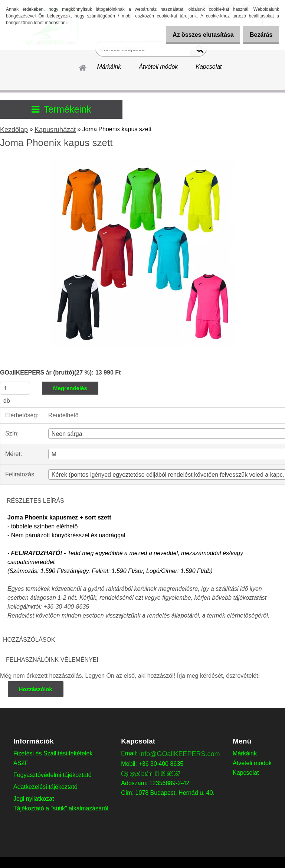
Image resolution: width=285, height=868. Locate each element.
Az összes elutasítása (195, 35)
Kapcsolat (209, 67)
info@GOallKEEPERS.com (179, 754)
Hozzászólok (36, 689)
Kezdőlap (14, 130)
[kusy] (15, 388)
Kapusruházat (55, 130)
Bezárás (258, 35)
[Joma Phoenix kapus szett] (142, 163)
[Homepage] (83, 67)
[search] (198, 51)
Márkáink (109, 67)
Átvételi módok (158, 67)
